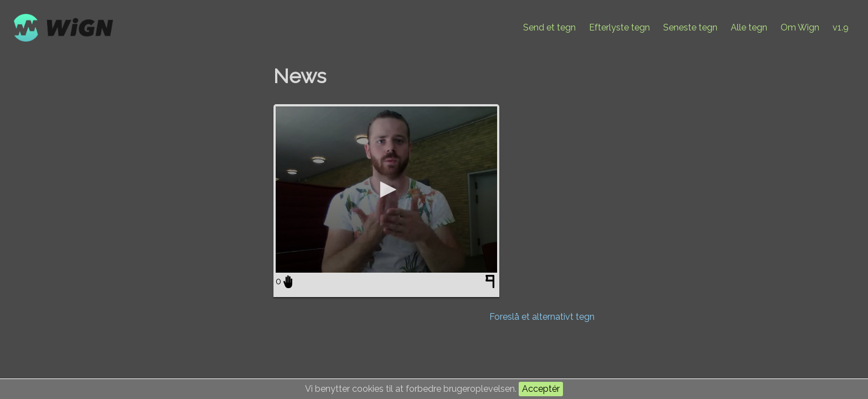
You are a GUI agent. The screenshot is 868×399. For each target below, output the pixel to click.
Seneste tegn (690, 27)
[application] (386, 190)
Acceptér (541, 389)
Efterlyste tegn (619, 27)
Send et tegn (549, 27)
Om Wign (800, 27)
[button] (386, 190)
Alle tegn (749, 27)
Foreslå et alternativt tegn (542, 317)
